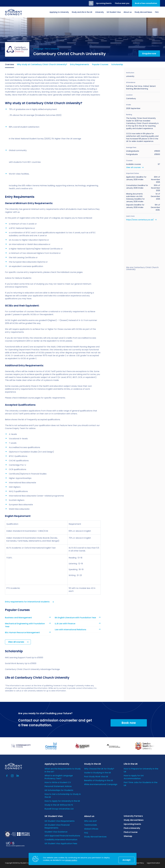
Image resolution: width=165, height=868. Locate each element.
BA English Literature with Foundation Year (75, 618)
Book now (129, 723)
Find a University (52, 49)
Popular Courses (100, 64)
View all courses (16, 642)
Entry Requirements (80, 64)
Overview (9, 64)
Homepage (38, 49)
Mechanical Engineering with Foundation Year (25, 625)
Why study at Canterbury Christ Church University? (42, 64)
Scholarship (117, 64)
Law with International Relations (71, 630)
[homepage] (14, 12)
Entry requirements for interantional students (27, 602)
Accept (127, 860)
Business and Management (18, 618)
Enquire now (149, 53)
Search (91, 3)
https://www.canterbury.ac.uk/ (140, 220)
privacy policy (71, 860)
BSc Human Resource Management (22, 632)
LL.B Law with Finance (65, 624)
